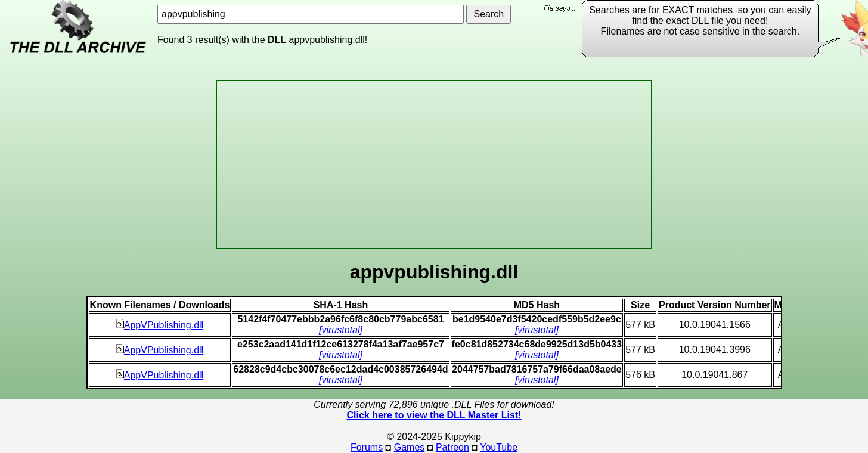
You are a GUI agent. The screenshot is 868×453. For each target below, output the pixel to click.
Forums (367, 447)
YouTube (499, 447)
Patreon (452, 447)
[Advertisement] (434, 165)
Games (410, 447)
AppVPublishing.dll (160, 325)
